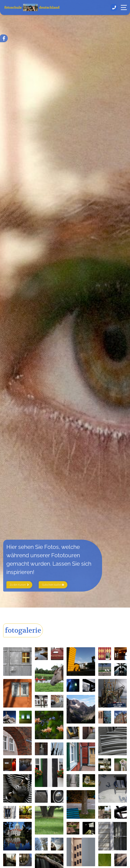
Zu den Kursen (19, 585)
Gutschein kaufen (53, 585)
